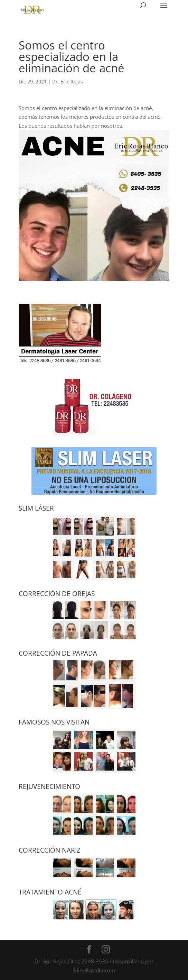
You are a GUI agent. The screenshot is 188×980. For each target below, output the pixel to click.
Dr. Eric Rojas (68, 82)
